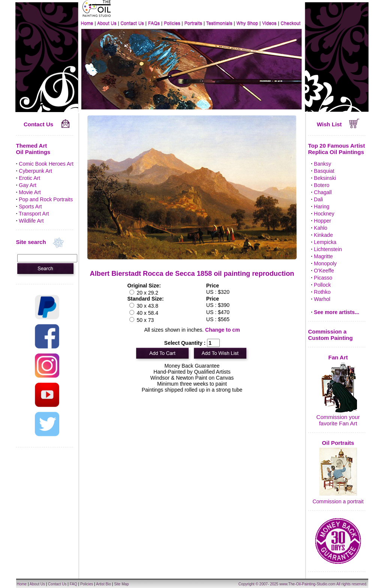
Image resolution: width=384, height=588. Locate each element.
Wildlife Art (31, 221)
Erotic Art (29, 178)
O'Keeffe (324, 271)
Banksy (322, 164)
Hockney (324, 214)
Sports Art (30, 206)
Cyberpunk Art (35, 171)
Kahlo (321, 228)
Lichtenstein (328, 249)
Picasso (323, 278)
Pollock (322, 285)
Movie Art (30, 192)
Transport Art (34, 214)
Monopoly (325, 263)
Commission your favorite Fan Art (338, 420)
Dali (318, 199)
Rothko (322, 292)
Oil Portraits (338, 443)
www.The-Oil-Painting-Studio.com (307, 584)
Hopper (322, 221)
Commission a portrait (338, 501)
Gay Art (28, 185)
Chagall (323, 192)
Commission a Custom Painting (331, 335)
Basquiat (324, 171)
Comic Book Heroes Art (46, 164)
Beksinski (325, 178)
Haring (322, 206)
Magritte (323, 256)
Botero (322, 185)
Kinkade (323, 235)
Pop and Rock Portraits (46, 199)
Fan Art (338, 357)
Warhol (322, 299)
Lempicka (325, 242)
